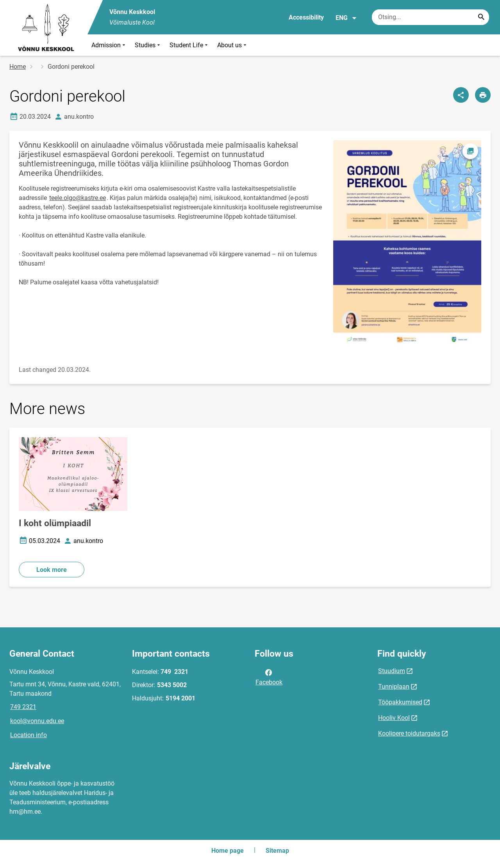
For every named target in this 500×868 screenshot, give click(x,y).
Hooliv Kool (394, 718)
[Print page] (483, 95)
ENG (346, 18)
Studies (148, 45)
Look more (52, 570)
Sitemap (277, 851)
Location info (29, 735)
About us (233, 45)
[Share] (461, 95)
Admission (109, 45)
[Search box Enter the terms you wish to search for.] (430, 17)
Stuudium (392, 671)
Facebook (269, 677)
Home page (228, 851)
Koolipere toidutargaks (409, 733)
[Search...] (481, 17)
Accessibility (306, 17)
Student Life (189, 45)
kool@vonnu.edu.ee (37, 721)
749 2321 (23, 707)
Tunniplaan (394, 687)
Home (18, 67)
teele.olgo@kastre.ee (78, 198)
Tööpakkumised (400, 702)
